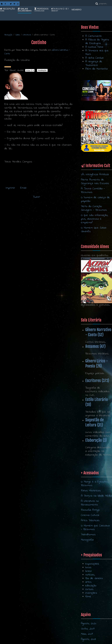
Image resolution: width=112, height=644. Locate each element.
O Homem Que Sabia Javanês (94, 230)
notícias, (90, 601)
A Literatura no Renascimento (90, 540)
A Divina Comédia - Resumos (93, 191)
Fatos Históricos (91, 527)
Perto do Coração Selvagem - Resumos (94, 208)
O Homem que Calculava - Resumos (95, 564)
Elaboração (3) (96, 440)
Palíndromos (88, 571)
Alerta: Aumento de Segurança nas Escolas (95, 182)
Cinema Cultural (90, 552)
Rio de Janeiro (94, 605)
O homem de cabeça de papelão (95, 199)
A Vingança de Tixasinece (94, 63)
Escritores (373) (97, 381)
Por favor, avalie (14, 70)
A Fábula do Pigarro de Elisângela (97, 42)
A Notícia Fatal (94, 47)
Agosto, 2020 (89, 624)
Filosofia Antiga (90, 547)
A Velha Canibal (94, 58)
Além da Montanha (96, 69)
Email (23, 188)
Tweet (36, 197)
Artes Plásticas (90, 557)
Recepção (7, 10)
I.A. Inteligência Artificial (95, 175)
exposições (92, 590)
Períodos (41, 10)
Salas (25, 10)
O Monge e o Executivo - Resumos (96, 520)
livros (88, 594)
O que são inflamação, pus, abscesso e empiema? (94, 219)
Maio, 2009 (87, 634)
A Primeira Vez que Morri (97, 53)
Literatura (27, 35)
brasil (88, 598)
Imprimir (10, 188)
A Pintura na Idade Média (96, 533)
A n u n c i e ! (60, 10)
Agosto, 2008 (88, 639)
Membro (77, 10)
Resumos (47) (95, 346)
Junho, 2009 (88, 629)
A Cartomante (94, 36)
